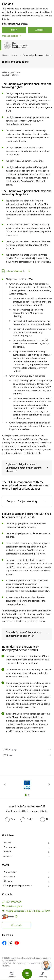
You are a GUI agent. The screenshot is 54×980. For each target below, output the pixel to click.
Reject (14, 30)
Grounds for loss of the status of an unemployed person (24, 634)
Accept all (40, 30)
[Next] (49, 785)
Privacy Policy (10, 872)
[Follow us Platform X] (11, 943)
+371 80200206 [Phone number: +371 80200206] (14, 902)
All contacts (17, 925)
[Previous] (5, 785)
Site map (8, 881)
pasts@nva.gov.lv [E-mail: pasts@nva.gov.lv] (14, 906)
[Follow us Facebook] (4, 943)
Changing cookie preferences (18, 886)
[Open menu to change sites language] (12, 975)
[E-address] (8, 916)
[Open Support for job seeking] (44, 501)
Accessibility (9, 877)
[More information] (29, 271)
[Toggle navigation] (27, 974)
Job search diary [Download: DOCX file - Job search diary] (14, 271)
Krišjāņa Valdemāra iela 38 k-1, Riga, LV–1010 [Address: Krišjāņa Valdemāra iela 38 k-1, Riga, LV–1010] (28, 911)
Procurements (10, 847)
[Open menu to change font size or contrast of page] (42, 975)
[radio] (10, 819)
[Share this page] (27, 755)
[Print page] (27, 749)
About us (8, 856)
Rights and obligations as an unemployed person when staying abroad (24, 468)
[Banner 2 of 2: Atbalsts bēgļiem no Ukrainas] (27, 785)
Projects (7, 852)
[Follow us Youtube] (17, 943)
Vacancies (8, 843)
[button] (15, 471)
